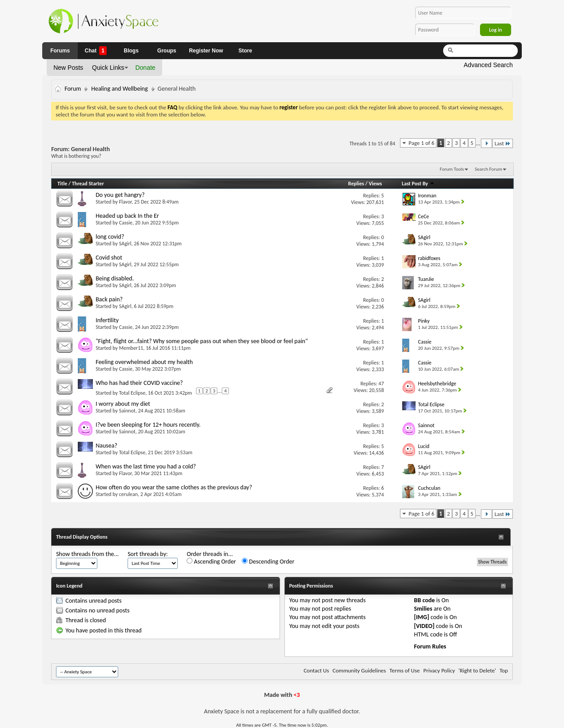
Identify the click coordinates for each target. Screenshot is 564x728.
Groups (167, 51)
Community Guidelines (359, 670)
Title (62, 184)
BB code (425, 600)
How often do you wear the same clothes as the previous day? (174, 487)
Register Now (206, 51)
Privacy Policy (439, 670)
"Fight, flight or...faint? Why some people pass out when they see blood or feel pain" (202, 341)
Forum (73, 89)
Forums (60, 51)
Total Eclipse (132, 393)
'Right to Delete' (477, 670)
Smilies (423, 609)
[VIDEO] (424, 626)
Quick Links (108, 68)
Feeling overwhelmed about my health (144, 362)
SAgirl (125, 244)
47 (381, 384)
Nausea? (106, 446)
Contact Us (316, 670)
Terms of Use (404, 670)
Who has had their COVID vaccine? (139, 383)
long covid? (110, 237)
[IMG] (422, 617)
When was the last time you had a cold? (146, 466)
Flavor (126, 202)
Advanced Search (488, 65)
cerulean (128, 494)
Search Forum (488, 169)
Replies (356, 184)
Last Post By (418, 184)
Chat (95, 51)
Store (246, 51)
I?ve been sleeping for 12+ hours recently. (148, 425)
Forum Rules (430, 646)
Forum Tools (452, 169)
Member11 (131, 348)
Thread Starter (88, 184)
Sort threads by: (148, 554)
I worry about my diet (123, 404)
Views (376, 184)
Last (503, 143)
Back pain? (109, 299)
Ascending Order (211, 562)
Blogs (131, 51)
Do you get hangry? (120, 195)
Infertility (107, 320)
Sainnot (127, 411)
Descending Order (268, 562)
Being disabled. (115, 278)
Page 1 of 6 (421, 143)
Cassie (126, 223)
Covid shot (109, 258)
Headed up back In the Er (127, 216)
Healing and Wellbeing (119, 89)
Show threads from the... (87, 554)
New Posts (68, 68)
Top (504, 670)
